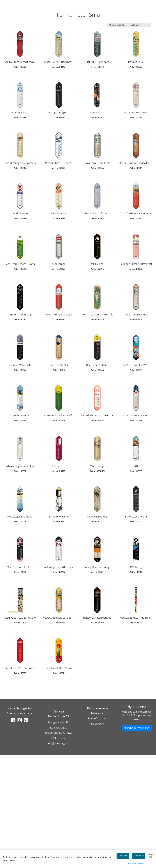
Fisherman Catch (20, 130)
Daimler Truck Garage (20, 367)
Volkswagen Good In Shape (59, 663)
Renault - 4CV (136, 71)
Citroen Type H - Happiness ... (59, 71)
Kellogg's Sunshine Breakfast (136, 307)
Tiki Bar (136, 544)
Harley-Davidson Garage (97, 663)
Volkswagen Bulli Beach (20, 603)
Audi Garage (59, 307)
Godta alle (139, 856)
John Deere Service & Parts (20, 307)
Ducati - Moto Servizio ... (136, 130)
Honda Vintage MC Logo (59, 367)
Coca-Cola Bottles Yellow (59, 781)
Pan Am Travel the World (136, 426)
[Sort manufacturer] (118, 25)
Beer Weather (59, 248)
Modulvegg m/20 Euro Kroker (20, 722)
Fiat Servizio (59, 544)
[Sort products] (140, 25)
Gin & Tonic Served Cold (97, 189)
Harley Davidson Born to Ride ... (136, 189)
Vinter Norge (97, 544)
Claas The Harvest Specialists (136, 248)
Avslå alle (123, 856)
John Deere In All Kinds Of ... (59, 485)
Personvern (98, 836)
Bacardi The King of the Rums (97, 485)
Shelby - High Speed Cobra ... (20, 71)
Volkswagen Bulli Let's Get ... (59, 722)
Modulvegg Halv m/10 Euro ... (136, 722)
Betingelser (98, 826)
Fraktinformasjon (97, 831)
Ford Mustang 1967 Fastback (20, 189)
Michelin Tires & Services (59, 189)
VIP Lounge (97, 307)
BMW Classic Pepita (136, 603)
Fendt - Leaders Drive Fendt (97, 367)
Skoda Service (20, 248)
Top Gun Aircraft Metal (97, 248)
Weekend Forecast (20, 485)
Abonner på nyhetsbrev (137, 840)
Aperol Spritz (97, 130)
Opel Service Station (97, 426)
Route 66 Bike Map (97, 603)
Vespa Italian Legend (136, 367)
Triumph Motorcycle (20, 426)
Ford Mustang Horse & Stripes (20, 544)
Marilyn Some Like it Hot (20, 663)
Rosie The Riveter (59, 426)
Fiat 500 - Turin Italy (97, 71)
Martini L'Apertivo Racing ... (136, 485)
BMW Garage (136, 663)
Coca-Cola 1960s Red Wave (20, 781)
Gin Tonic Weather (59, 603)
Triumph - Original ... (59, 130)
